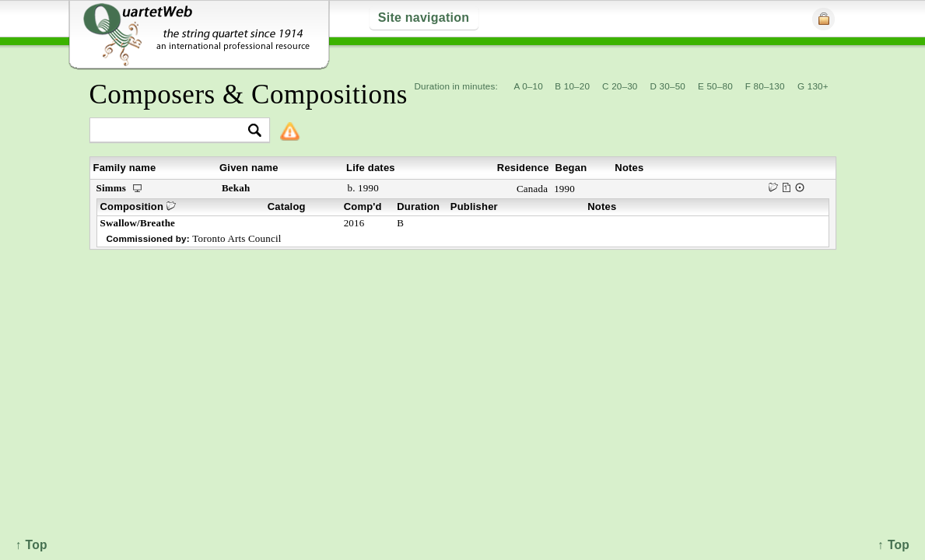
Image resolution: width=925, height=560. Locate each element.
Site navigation (424, 17)
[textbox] (173, 131)
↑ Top (893, 545)
